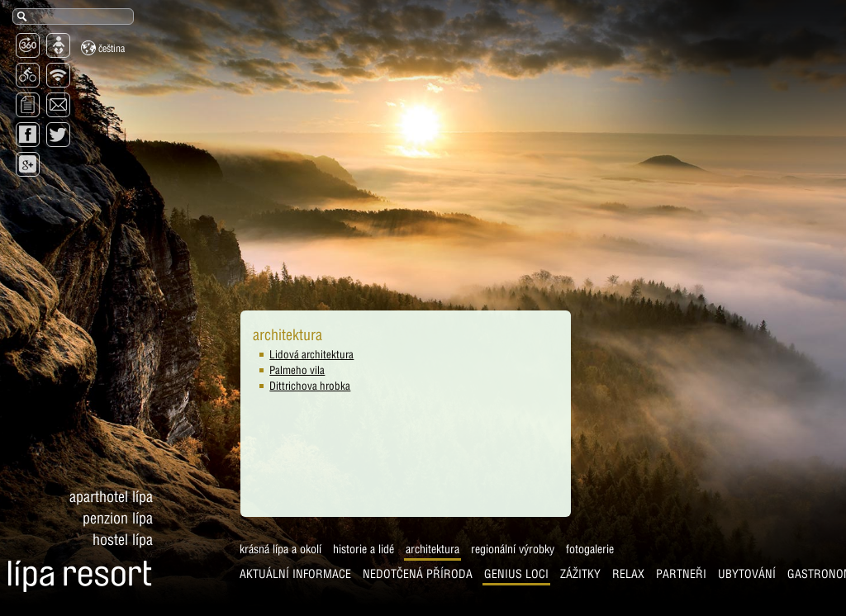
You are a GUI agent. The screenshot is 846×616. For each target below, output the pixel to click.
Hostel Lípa (123, 478)
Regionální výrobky (279, 553)
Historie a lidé (130, 553)
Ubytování (513, 578)
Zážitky (347, 578)
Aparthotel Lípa (111, 435)
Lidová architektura (246, 354)
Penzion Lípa (118, 456)
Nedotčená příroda (184, 578)
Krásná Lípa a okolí (47, 553)
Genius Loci (283, 578)
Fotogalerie (356, 553)
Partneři (447, 578)
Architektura (199, 553)
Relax (394, 578)
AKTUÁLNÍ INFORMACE (62, 578)
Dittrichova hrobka (245, 386)
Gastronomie (591, 578)
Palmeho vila (232, 370)
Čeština (103, 48)
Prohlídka (669, 578)
